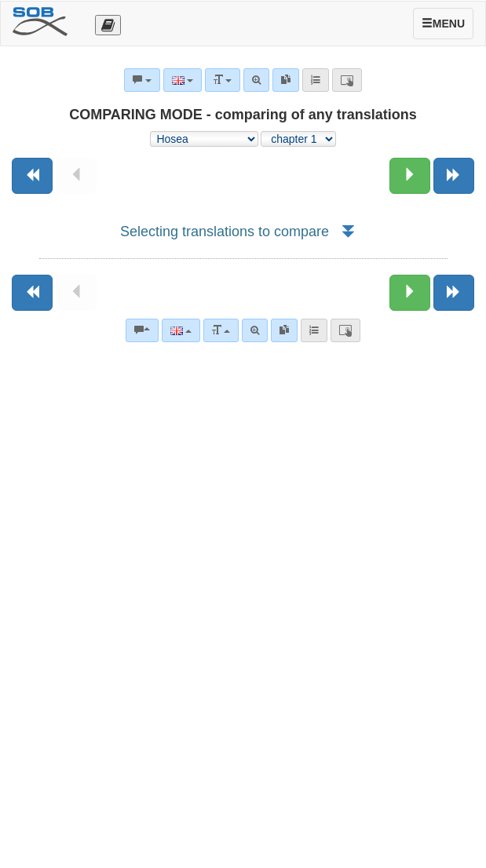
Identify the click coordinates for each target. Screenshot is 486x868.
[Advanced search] (255, 330)
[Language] (181, 330)
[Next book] (454, 176)
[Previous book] (32, 176)
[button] (347, 232)
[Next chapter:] (410, 176)
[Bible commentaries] (142, 330)
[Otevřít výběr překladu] (108, 25)
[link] (284, 330)
